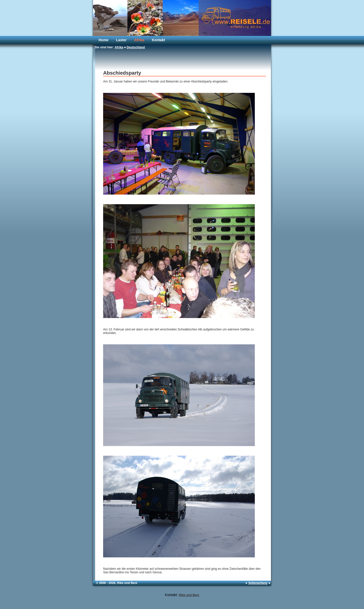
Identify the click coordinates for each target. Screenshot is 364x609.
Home (104, 40)
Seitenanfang (258, 583)
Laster (121, 40)
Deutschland (136, 47)
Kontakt (158, 40)
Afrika (139, 40)
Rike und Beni (189, 595)
